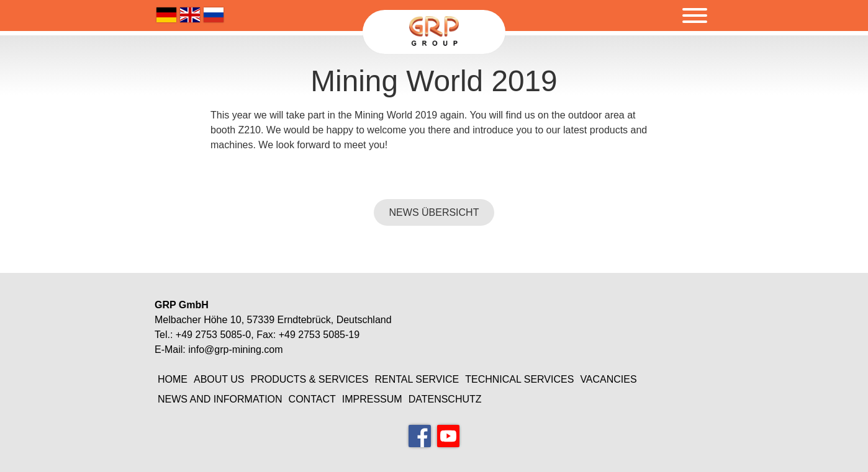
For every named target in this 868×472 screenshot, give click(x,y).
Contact (312, 399)
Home (173, 379)
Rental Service (417, 379)
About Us (219, 379)
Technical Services (519, 379)
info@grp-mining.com (235, 350)
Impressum (372, 399)
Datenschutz (445, 399)
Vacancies (608, 379)
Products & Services (310, 379)
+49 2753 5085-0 (213, 335)
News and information (220, 399)
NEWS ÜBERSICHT (434, 212)
